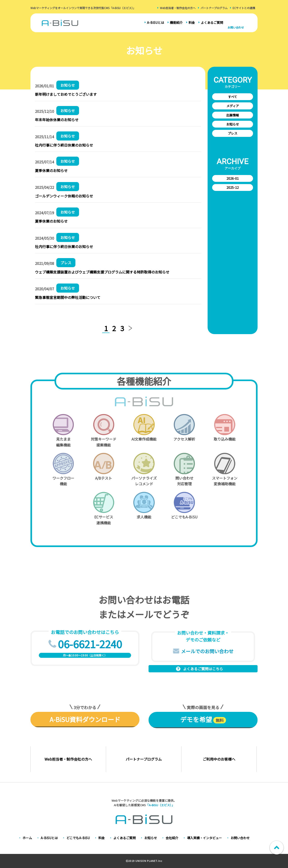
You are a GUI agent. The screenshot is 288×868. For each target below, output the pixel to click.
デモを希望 (203, 719)
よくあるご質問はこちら (203, 669)
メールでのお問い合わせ (207, 651)
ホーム (27, 838)
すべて (233, 97)
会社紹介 (172, 838)
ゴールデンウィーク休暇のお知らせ (64, 196)
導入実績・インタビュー (204, 838)
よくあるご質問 (212, 22)
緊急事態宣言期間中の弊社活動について (68, 297)
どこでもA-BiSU (78, 838)
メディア (233, 106)
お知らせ (233, 124)
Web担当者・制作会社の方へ (178, 8)
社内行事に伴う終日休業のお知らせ (64, 145)
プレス (233, 133)
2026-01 (233, 178)
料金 (192, 22)
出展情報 (233, 115)
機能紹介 (176, 22)
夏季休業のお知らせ (51, 170)
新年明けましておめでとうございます (66, 94)
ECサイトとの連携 (244, 8)
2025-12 (233, 187)
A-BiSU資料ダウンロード (85, 719)
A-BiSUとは (155, 22)
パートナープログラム (214, 8)
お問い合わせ (236, 27)
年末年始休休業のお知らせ (57, 120)
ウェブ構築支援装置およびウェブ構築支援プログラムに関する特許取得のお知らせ (102, 272)
